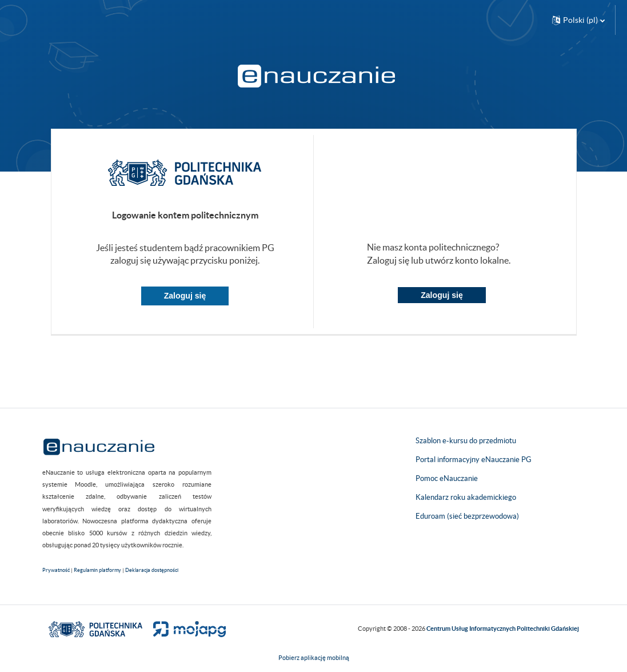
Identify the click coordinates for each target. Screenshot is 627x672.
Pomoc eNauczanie (447, 478)
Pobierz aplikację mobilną (314, 658)
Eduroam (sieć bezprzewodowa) (467, 516)
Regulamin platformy (97, 570)
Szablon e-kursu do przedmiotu (466, 441)
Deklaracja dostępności (152, 570)
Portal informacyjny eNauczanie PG (474, 460)
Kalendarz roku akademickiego (466, 497)
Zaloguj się (185, 296)
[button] (578, 20)
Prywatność (56, 570)
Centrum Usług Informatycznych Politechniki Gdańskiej (503, 629)
